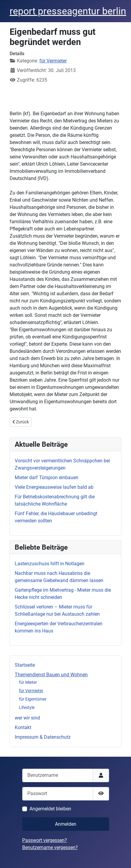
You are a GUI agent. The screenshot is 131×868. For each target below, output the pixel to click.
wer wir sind (27, 718)
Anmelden (66, 824)
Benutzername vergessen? (50, 847)
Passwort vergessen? (45, 840)
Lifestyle (27, 707)
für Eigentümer (33, 699)
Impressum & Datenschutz (43, 737)
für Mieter (28, 682)
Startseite (25, 665)
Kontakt (23, 727)
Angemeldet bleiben (50, 809)
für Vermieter (31, 691)
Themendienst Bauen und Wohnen (51, 675)
